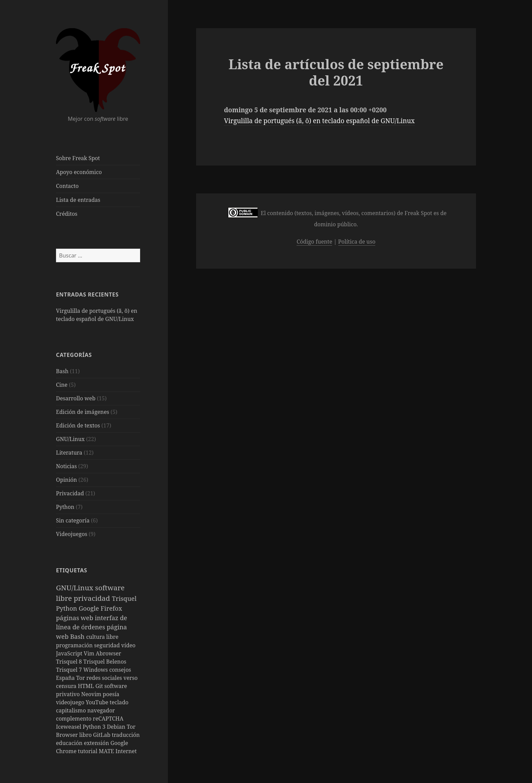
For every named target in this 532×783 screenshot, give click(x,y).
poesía (111, 694)
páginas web (75, 618)
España (66, 678)
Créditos (67, 214)
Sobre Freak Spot (78, 158)
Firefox (111, 608)
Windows (96, 670)
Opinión (66, 480)
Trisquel (124, 598)
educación (70, 743)
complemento (74, 719)
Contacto (67, 186)
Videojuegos (72, 534)
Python (65, 507)
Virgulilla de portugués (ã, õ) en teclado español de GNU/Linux (319, 121)
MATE (107, 751)
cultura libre (102, 637)
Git (100, 686)
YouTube (98, 702)
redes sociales (105, 678)
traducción (126, 735)
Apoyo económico (79, 172)
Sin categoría (73, 520)
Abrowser (108, 653)
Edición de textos (78, 425)
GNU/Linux (70, 439)
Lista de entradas (78, 200)
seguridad (108, 645)
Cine (62, 385)
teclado (119, 702)
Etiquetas (72, 570)
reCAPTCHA (108, 719)
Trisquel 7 (70, 670)
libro (86, 735)
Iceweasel (69, 727)
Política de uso (357, 242)
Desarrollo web (76, 398)
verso (131, 678)
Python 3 (95, 727)
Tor (81, 678)
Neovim (92, 694)
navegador (101, 710)
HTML (87, 686)
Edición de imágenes (83, 412)
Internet (126, 751)
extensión (97, 743)
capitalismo (72, 710)
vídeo (128, 645)
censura (67, 686)
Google (90, 608)
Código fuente (314, 242)
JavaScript (70, 653)
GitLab (102, 735)
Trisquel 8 (70, 662)
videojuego (71, 702)
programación (75, 645)
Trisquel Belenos (105, 662)
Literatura (69, 453)
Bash (62, 371)
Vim (90, 653)
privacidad (93, 598)
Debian (117, 727)
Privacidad (70, 493)
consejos (120, 670)
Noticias (66, 466)
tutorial (88, 751)
